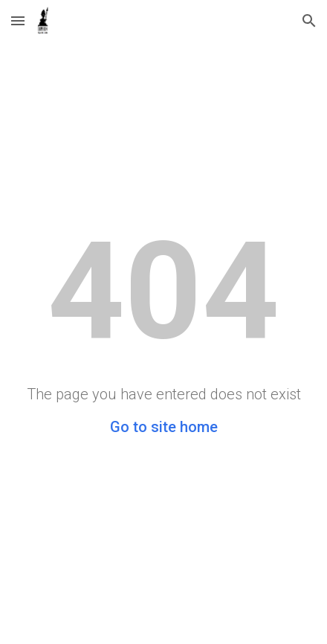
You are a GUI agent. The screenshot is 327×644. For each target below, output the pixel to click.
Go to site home (164, 427)
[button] (18, 20)
